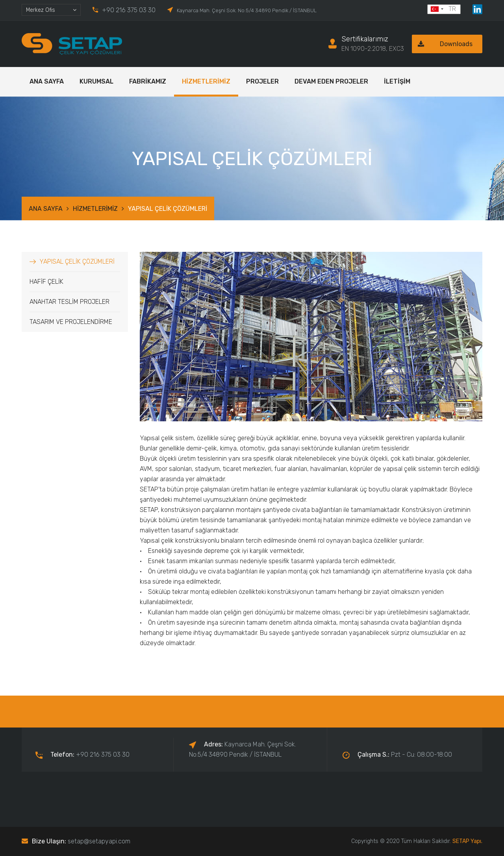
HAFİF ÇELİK (46, 282)
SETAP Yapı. (467, 841)
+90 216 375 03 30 (129, 10)
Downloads (442, 44)
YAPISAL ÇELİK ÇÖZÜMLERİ (77, 261)
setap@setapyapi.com (99, 841)
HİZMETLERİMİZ (206, 81)
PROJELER (262, 81)
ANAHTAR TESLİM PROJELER (69, 302)
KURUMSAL (96, 81)
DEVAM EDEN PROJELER (331, 81)
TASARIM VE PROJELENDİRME (71, 322)
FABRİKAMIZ (148, 81)
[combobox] (51, 10)
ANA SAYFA (47, 81)
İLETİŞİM (397, 81)
